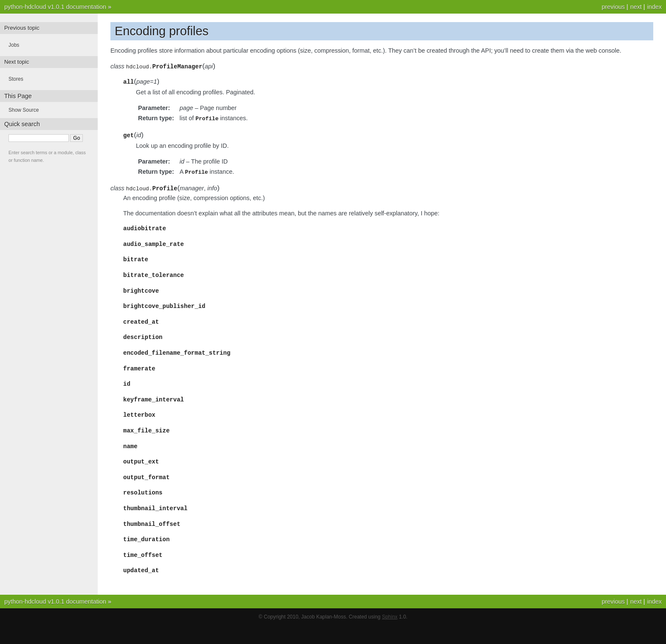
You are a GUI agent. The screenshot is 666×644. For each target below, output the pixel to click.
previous (613, 7)
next (636, 7)
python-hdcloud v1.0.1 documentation (55, 7)
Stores (16, 79)
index (655, 7)
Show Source (24, 110)
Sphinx (390, 636)
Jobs (14, 45)
